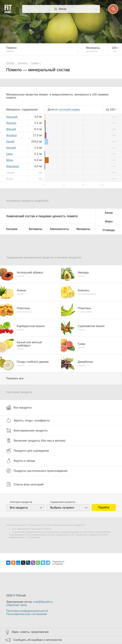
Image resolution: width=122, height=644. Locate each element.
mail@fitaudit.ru (43, 602)
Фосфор (12, 135)
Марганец (13, 166)
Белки (109, 213)
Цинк (9, 154)
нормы (69, 110)
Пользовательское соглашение (27, 614)
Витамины (36, 229)
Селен (10, 172)
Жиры (109, 221)
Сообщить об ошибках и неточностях (38, 640)
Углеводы (109, 230)
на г (111, 110)
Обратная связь (17, 605)
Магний (11, 129)
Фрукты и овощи (21, 461)
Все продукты (19, 407)
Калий (10, 142)
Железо (11, 123)
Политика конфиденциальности (27, 611)
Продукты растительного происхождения (37, 471)
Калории (12, 229)
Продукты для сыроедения (28, 451)
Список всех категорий (25, 484)
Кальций (12, 117)
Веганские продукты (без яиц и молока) (36, 441)
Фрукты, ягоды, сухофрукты (28, 420)
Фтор (9, 179)
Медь (10, 160)
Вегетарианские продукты (27, 430)
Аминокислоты (59, 229)
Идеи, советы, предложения (30, 632)
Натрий (11, 148)
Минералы (83, 229)
